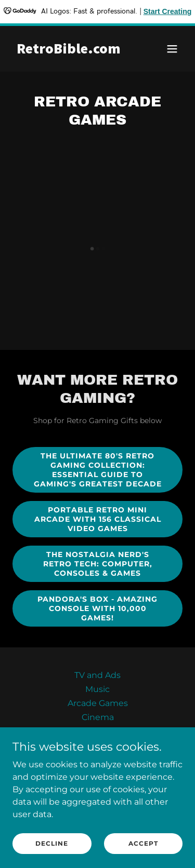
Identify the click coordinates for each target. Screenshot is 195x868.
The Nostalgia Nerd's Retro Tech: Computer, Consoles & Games (98, 564)
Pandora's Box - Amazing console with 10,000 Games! (97, 608)
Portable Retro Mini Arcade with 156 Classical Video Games (98, 519)
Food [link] (97, 731)
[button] (172, 49)
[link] (72, 51)
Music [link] (97, 689)
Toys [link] (97, 745)
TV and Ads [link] (97, 675)
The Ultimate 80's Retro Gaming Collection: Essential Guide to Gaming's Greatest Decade (98, 470)
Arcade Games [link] (98, 703)
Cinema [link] (98, 717)
